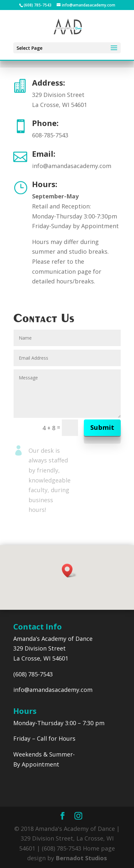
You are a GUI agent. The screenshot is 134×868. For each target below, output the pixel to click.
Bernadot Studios (81, 858)
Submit (102, 427)
